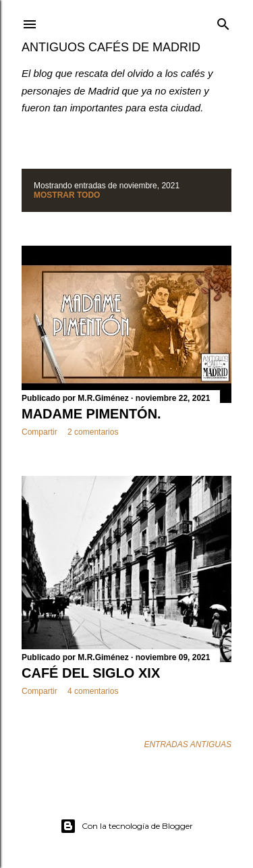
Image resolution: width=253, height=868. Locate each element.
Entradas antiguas (188, 744)
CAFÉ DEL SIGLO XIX (91, 673)
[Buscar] (223, 21)
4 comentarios (93, 691)
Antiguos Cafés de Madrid (111, 47)
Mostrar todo (67, 195)
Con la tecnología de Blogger (126, 826)
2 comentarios (93, 432)
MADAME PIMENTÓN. (91, 414)
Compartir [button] (39, 432)
